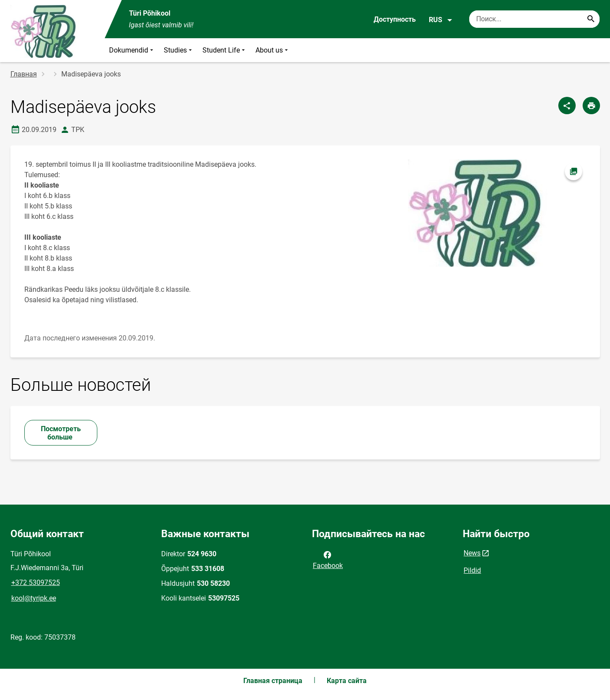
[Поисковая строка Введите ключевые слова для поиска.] (534, 19)
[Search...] (591, 19)
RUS (441, 20)
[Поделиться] (567, 106)
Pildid (472, 570)
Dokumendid (132, 50)
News (472, 553)
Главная (24, 74)
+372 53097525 (36, 583)
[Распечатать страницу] (591, 106)
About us (273, 50)
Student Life (225, 50)
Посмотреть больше (61, 433)
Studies (179, 50)
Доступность (395, 19)
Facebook (328, 559)
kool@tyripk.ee (34, 598)
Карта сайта (347, 681)
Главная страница (273, 681)
